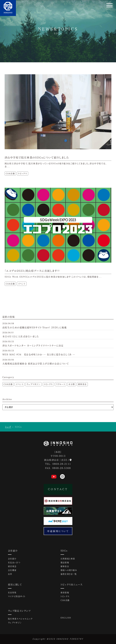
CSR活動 (8, 384)
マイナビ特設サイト (17, 596)
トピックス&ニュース (72, 584)
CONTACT (58, 489)
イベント (20, 384)
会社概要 (12, 570)
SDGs (64, 551)
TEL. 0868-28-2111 (58, 464)
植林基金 (82, 384)
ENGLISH (66, 618)
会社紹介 (13, 551)
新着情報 (65, 593)
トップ (8, 427)
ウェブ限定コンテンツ (19, 611)
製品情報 (65, 563)
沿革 (10, 574)
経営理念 (12, 566)
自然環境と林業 (68, 559)
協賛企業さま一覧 (69, 574)
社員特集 (12, 593)
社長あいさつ (14, 563)
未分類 (72, 384)
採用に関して (15, 584)
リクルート (61, 384)
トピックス (48, 384)
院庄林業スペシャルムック (20, 619)
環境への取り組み (69, 570)
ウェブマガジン (33, 384)
